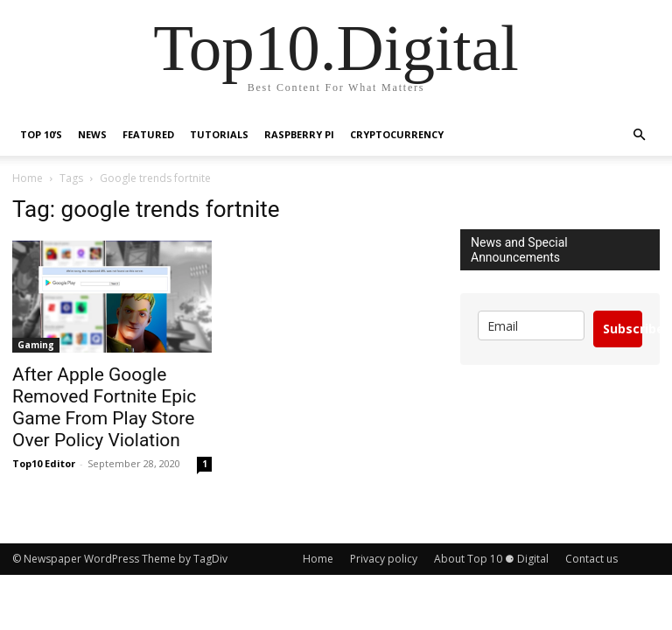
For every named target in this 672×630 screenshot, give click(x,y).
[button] (639, 135)
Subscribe (623, 329)
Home (28, 178)
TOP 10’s (41, 134)
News (92, 134)
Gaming (36, 345)
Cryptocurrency (397, 134)
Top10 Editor (44, 463)
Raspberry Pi (299, 134)
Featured (148, 134)
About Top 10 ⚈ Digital (491, 559)
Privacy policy (384, 559)
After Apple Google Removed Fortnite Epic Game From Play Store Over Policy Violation (104, 407)
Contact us (591, 559)
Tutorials (219, 134)
